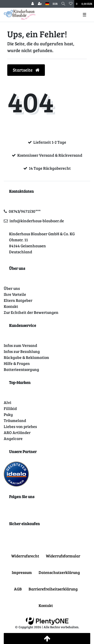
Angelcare (13, 438)
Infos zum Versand (20, 345)
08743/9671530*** (25, 211)
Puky (8, 414)
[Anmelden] (33, 4)
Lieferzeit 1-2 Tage (50, 142)
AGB (18, 589)
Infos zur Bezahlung (22, 351)
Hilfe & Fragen (17, 363)
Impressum (22, 572)
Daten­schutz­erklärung (59, 572)
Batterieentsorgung (21, 369)
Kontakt (11, 306)
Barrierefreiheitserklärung (53, 589)
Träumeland (15, 420)
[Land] (47, 4)
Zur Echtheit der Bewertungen (31, 312)
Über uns (12, 288)
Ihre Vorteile (15, 294)
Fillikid (10, 408)
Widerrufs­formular (63, 556)
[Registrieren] (40, 4)
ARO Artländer (17, 432)
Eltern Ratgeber (18, 300)
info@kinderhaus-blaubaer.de (37, 221)
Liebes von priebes (20, 426)
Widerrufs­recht (25, 556)
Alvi (8, 402)
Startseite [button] (26, 70)
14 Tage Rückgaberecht (50, 168)
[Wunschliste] (71, 4)
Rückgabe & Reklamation (26, 357)
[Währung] (55, 4)
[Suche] (63, 4)
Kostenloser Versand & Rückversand (50, 155)
